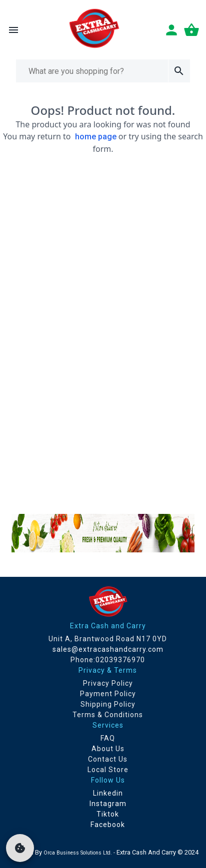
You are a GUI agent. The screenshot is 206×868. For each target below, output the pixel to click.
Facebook (108, 825)
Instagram (108, 804)
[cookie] (20, 848)
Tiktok (108, 814)
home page (96, 137)
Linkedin (108, 793)
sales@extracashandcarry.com (108, 649)
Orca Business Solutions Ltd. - (80, 853)
